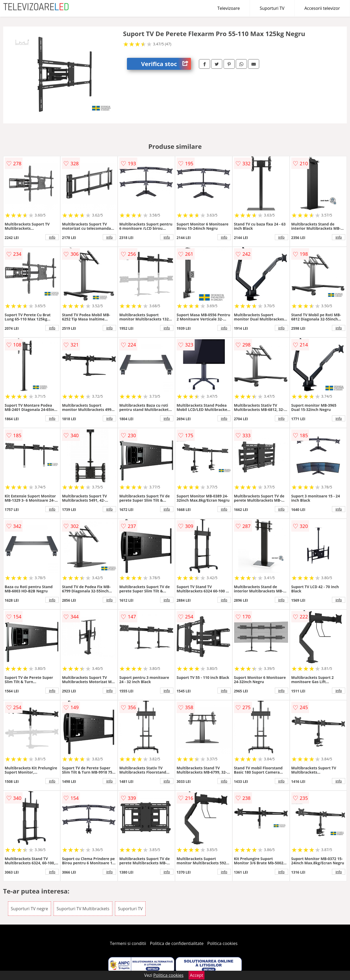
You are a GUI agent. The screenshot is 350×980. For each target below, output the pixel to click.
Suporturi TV (272, 8)
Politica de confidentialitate (177, 943)
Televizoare (229, 8)
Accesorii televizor (322, 8)
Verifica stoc (166, 64)
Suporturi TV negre (29, 909)
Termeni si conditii (128, 943)
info (52, 237)
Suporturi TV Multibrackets (83, 909)
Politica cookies (223, 943)
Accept (197, 975)
